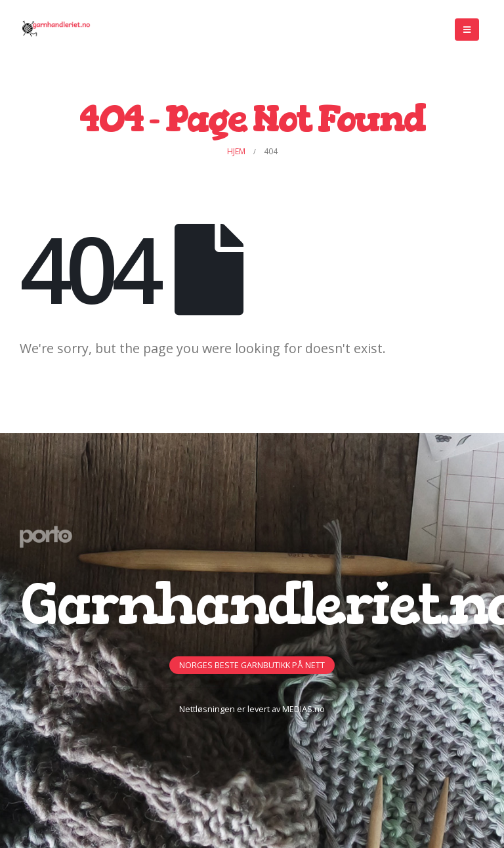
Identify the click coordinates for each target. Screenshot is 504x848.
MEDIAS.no (304, 709)
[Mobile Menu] (467, 30)
